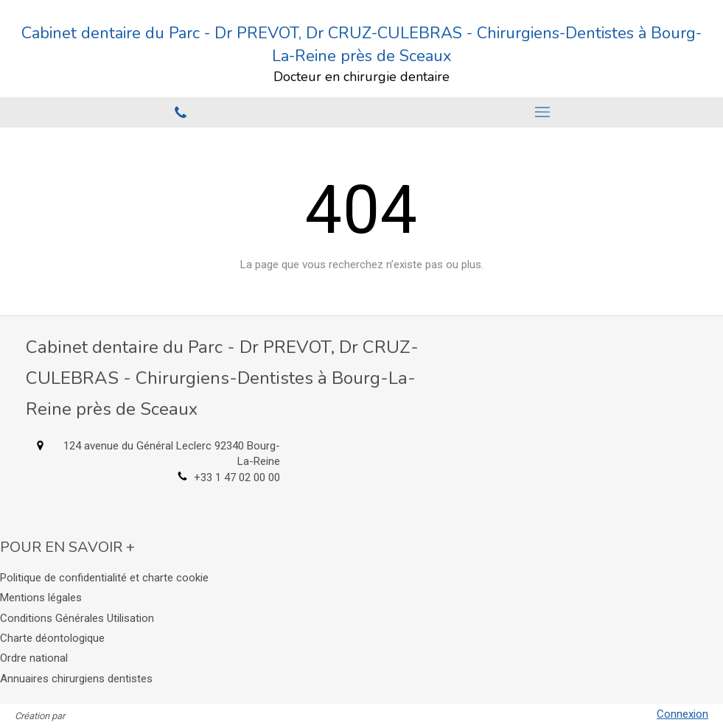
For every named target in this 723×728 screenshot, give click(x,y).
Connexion (682, 714)
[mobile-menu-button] (543, 112)
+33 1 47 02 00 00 (237, 477)
